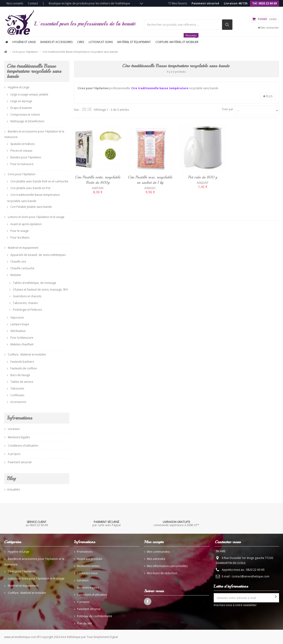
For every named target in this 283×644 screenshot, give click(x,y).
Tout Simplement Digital (102, 637)
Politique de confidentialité (94, 616)
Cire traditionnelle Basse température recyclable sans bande (33, 198)
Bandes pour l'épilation (25, 157)
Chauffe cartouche (22, 268)
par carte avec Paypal (107, 523)
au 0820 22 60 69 (37, 523)
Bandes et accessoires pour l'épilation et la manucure (34, 134)
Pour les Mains (20, 238)
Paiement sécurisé (205, 3)
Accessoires (18, 402)
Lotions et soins (101, 42)
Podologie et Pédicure (27, 310)
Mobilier (15, 275)
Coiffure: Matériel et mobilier (177, 40)
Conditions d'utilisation (23, 446)
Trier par (228, 109)
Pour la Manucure (21, 338)
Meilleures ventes (88, 566)
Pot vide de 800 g (203, 177)
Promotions (85, 552)
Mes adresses (156, 559)
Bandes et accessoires (56, 42)
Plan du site (84, 623)
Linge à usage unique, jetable (29, 94)
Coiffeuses (17, 395)
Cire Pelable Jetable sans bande (31, 207)
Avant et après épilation (26, 224)
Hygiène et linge (24, 42)
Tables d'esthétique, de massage (34, 283)
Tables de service (21, 382)
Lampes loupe (19, 324)
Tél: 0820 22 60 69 (265, 3)
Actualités (14, 489)
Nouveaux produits (90, 559)
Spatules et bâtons (22, 144)
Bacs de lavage (20, 375)
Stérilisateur (18, 331)
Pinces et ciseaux (21, 151)
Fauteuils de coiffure (23, 368)
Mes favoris (178, 3)
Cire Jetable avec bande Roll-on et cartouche (39, 181)
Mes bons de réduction (162, 573)
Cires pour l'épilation (25, 52)
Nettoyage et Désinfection (27, 121)
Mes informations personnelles (167, 566)
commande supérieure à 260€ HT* (177, 523)
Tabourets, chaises (25, 303)
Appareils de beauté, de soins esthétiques (38, 255)
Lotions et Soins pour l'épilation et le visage (36, 217)
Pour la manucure (22, 164)
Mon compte (154, 542)
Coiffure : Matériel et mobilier (27, 354)
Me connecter (268, 28)
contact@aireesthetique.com (251, 576)
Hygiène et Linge (18, 87)
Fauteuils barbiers (22, 362)
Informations (20, 418)
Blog (11, 478)
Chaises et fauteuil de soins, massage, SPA (40, 290)
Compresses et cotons (25, 115)
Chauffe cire (18, 262)
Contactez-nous (87, 573)
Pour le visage (19, 231)
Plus (268, 96)
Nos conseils (15, 3)
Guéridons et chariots (27, 296)
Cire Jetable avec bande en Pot (30, 188)
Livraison (13, 429)
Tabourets (17, 388)
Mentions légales (18, 437)
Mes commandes (158, 552)
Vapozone (17, 317)
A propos (14, 454)
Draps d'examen (21, 108)
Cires (81, 42)
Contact (33, 3)
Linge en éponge (21, 101)
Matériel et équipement (134, 42)
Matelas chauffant (22, 344)
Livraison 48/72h (236, 3)
